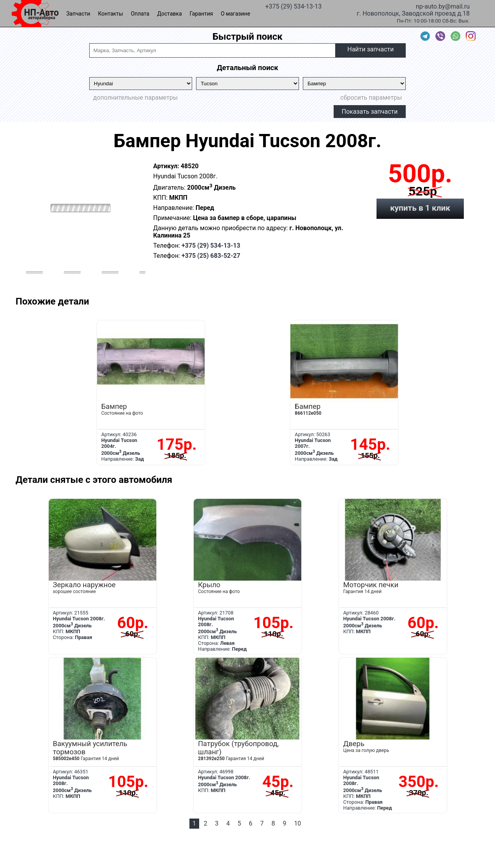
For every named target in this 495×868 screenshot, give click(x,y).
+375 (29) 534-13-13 (293, 6)
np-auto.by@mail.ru (443, 6)
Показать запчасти (370, 112)
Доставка (169, 14)
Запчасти (78, 14)
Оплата (140, 14)
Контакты (110, 14)
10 (297, 823)
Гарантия (202, 14)
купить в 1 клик (420, 208)
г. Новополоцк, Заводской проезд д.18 (413, 13)
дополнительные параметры (135, 98)
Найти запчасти (370, 49)
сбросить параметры (371, 98)
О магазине (236, 14)
